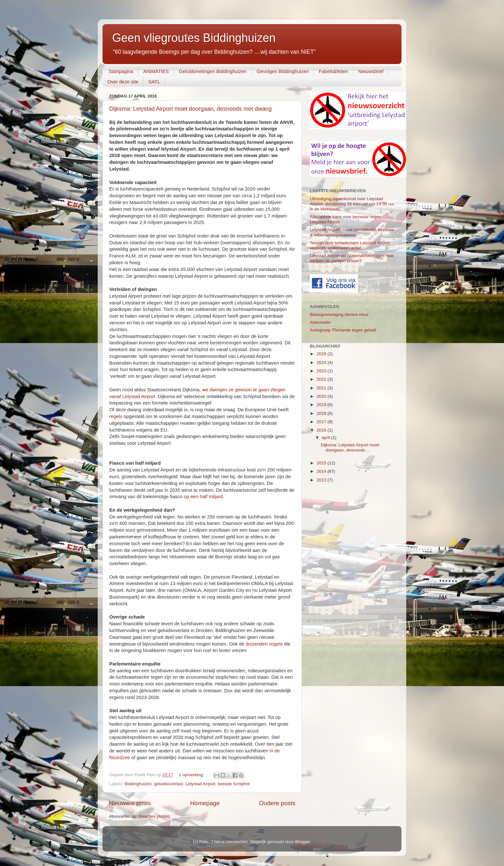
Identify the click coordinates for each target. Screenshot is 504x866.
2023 (322, 371)
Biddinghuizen (138, 784)
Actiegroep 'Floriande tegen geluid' (343, 330)
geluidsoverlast (169, 784)
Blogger (302, 842)
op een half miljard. (204, 497)
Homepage (205, 803)
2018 (322, 413)
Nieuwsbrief (371, 71)
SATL (154, 82)
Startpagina (121, 71)
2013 (322, 480)
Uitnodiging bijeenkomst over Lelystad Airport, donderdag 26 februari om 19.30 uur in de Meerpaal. (352, 204)
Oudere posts (277, 803)
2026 (322, 354)
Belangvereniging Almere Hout (339, 315)
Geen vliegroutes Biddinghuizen (194, 38)
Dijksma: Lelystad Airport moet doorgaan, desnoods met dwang (190, 109)
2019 (322, 405)
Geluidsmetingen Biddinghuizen (213, 71)
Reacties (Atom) (154, 816)
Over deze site (123, 82)
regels (116, 416)
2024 (322, 363)
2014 (322, 471)
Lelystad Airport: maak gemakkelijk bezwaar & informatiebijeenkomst (352, 232)
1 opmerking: (192, 775)
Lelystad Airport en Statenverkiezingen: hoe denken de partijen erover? (352, 258)
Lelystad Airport (200, 784)
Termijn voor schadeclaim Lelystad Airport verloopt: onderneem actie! (350, 245)
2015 (322, 463)
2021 (322, 388)
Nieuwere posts (130, 803)
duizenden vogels (264, 644)
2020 (322, 396)
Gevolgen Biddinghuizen (283, 71)
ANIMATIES (156, 71)
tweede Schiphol (234, 784)
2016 (322, 430)
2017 (322, 422)
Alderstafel (320, 322)
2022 (322, 379)
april (326, 438)
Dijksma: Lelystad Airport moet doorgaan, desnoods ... (350, 447)
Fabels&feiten (334, 71)
